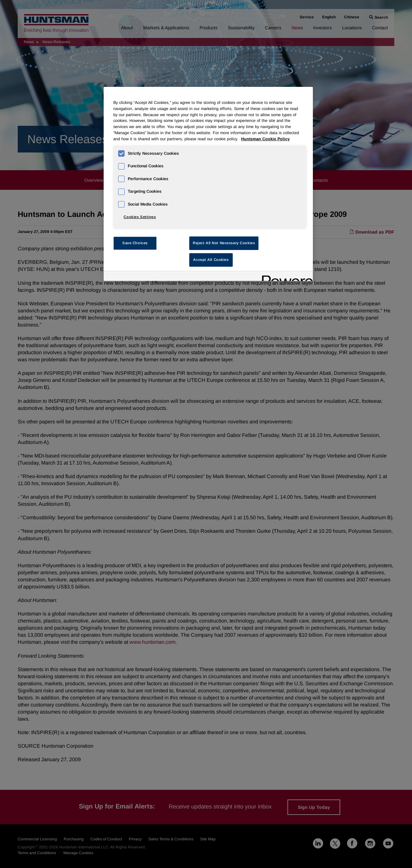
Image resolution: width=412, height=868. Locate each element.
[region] (208, 184)
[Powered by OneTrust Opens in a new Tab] (285, 277)
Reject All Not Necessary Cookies (224, 243)
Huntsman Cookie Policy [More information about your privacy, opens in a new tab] (265, 139)
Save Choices (135, 243)
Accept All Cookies (211, 260)
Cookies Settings (140, 217)
